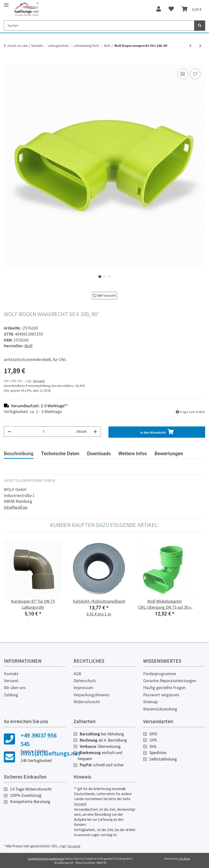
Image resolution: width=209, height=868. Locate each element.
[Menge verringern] (9, 432)
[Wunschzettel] (171, 9)
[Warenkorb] (191, 9)
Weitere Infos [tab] (133, 454)
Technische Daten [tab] (60, 454)
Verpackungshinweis (91, 695)
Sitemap (150, 702)
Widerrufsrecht (87, 702)
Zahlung (11, 695)
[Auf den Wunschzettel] (195, 74)
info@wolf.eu (16, 507)
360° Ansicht (104, 295)
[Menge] (44, 432)
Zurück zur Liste (17, 46)
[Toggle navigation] (6, 3)
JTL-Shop (184, 859)
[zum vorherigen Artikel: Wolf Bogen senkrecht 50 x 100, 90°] (190, 46)
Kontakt (11, 674)
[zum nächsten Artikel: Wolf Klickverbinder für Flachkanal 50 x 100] (200, 46)
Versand (39, 381)
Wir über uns (15, 688)
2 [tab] (105, 277)
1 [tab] (100, 277)
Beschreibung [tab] (19, 454)
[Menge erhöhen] (95, 432)
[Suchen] (99, 26)
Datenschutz (85, 681)
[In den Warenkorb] (8, 62)
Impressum (83, 688)
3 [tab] (109, 277)
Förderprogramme (160, 674)
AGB (77, 674)
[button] (159, 9)
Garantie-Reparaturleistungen (170, 681)
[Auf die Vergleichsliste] (183, 74)
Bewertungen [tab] (169, 454)
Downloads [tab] (99, 454)
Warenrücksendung (160, 709)
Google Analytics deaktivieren (46, 859)
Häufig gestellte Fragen (164, 688)
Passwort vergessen (161, 695)
